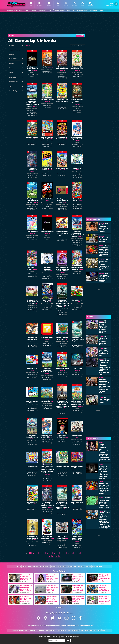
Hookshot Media (35, 626)
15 (79, 553)
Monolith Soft (35, 108)
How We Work (37, 566)
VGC (82, 630)
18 (53, 556)
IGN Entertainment (50, 626)
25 (95, 253)
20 (60, 556)
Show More (60, 607)
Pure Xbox (41, 630)
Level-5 (50, 403)
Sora (80, 271)
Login (108, 5)
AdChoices (70, 626)
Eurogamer (75, 630)
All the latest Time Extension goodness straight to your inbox (59, 637)
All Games (80, 36)
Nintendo (32, 72)
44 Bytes (64, 626)
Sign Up (112, 5)
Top (19, 566)
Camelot (65, 372)
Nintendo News (62, 630)
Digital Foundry (51, 630)
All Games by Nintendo (32, 41)
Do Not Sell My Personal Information (83, 626)
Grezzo (35, 306)
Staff (29, 566)
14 (75, 553)
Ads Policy (81, 566)
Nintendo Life (23, 630)
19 (56, 556)
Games (12, 36)
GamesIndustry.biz (91, 630)
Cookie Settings (97, 566)
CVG (99, 630)
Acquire (50, 540)
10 (61, 553)
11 (65, 553)
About (24, 566)
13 (72, 553)
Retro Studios (65, 275)
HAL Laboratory (35, 235)
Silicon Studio (80, 439)
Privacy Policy (62, 566)
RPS (104, 630)
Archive (88, 566)
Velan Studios (50, 69)
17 (49, 556)
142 (95, 366)
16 (82, 553)
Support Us (46, 566)
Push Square (32, 630)
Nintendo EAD (50, 141)
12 (68, 553)
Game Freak (35, 174)
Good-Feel (80, 72)
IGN (69, 630)
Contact (54, 566)
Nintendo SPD (35, 204)
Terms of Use (72, 566)
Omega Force (50, 103)
